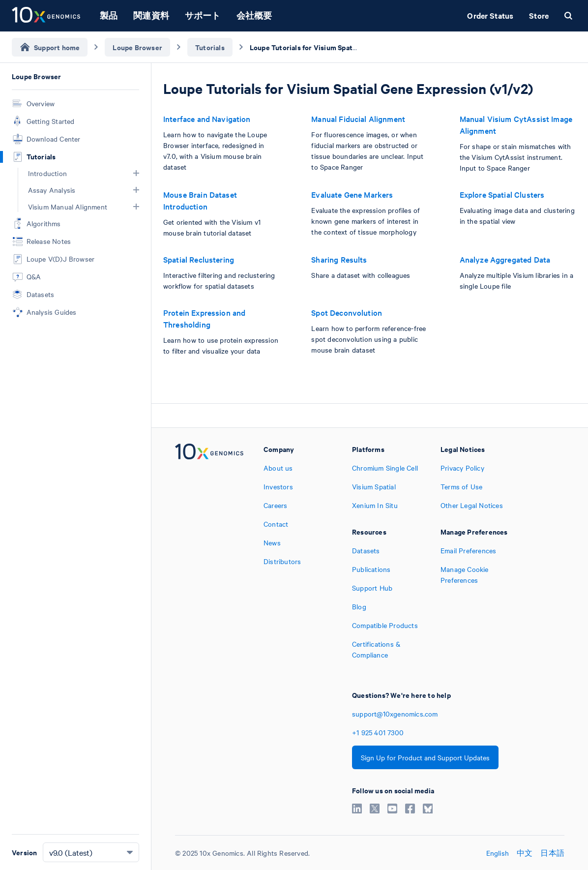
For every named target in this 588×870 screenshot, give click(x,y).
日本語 (552, 853)
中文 (525, 853)
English (498, 853)
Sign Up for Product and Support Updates (425, 757)
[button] (136, 173)
